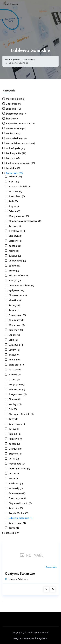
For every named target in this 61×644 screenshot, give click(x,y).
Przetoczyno (17, 498)
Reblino (15, 434)
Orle (13, 409)
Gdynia (14, 211)
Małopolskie (15, 99)
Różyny (14, 305)
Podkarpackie (16, 153)
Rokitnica (16, 508)
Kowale (14, 360)
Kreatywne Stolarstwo (20, 574)
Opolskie (13, 533)
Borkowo (15, 191)
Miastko (15, 300)
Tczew (14, 355)
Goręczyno (16, 384)
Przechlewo (17, 196)
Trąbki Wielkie (18, 513)
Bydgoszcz (16, 290)
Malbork (15, 241)
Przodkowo (17, 464)
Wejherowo (17, 325)
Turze (14, 528)
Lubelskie (13, 168)
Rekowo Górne (18, 275)
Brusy (14, 478)
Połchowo (16, 483)
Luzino (14, 379)
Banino (14, 266)
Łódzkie (13, 158)
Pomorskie (30, 60)
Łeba (13, 340)
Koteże (14, 444)
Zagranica (14, 104)
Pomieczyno (17, 315)
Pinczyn (15, 280)
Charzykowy (17, 261)
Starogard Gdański (21, 414)
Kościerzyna (17, 523)
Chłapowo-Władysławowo (25, 221)
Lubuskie (13, 109)
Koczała (15, 246)
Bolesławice (17, 493)
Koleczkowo (17, 424)
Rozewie (15, 226)
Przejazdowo (18, 394)
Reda (13, 201)
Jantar (14, 473)
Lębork (14, 335)
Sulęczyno (16, 345)
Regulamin (43, 638)
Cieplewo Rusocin (20, 503)
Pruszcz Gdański (20, 186)
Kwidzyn (15, 404)
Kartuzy (15, 370)
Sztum (14, 350)
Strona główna (13, 60)
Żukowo (15, 256)
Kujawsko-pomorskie (20, 123)
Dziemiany (16, 320)
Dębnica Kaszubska (21, 285)
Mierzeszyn (17, 389)
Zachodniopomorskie (20, 163)
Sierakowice (17, 231)
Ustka (14, 459)
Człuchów (16, 330)
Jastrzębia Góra (19, 469)
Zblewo (14, 399)
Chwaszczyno (18, 295)
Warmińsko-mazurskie (21, 143)
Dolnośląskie (15, 148)
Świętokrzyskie (16, 114)
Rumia (14, 310)
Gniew (14, 271)
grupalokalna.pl (10, 4)
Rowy (13, 419)
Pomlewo (15, 439)
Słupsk (14, 206)
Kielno (14, 251)
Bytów (14, 429)
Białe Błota (17, 365)
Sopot (14, 181)
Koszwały (16, 488)
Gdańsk (15, 176)
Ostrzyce (15, 449)
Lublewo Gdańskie (20, 518)
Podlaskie (13, 133)
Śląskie (12, 119)
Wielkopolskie (16, 129)
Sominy (15, 374)
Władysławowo (19, 216)
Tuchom (15, 454)
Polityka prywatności (23, 638)
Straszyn (15, 236)
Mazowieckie (16, 138)
